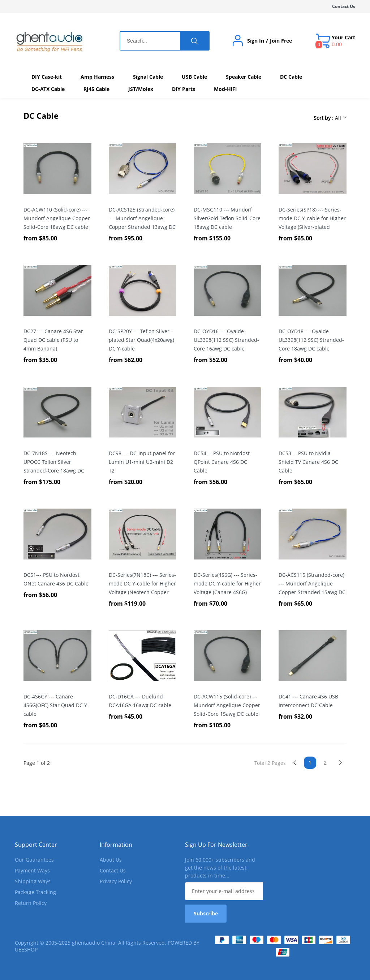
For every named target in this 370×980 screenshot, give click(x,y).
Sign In (256, 41)
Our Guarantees (34, 860)
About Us (111, 860)
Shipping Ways (33, 881)
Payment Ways (32, 870)
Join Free (281, 41)
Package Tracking (35, 892)
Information (116, 845)
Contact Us (344, 6)
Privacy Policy (116, 881)
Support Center (36, 845)
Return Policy (31, 903)
